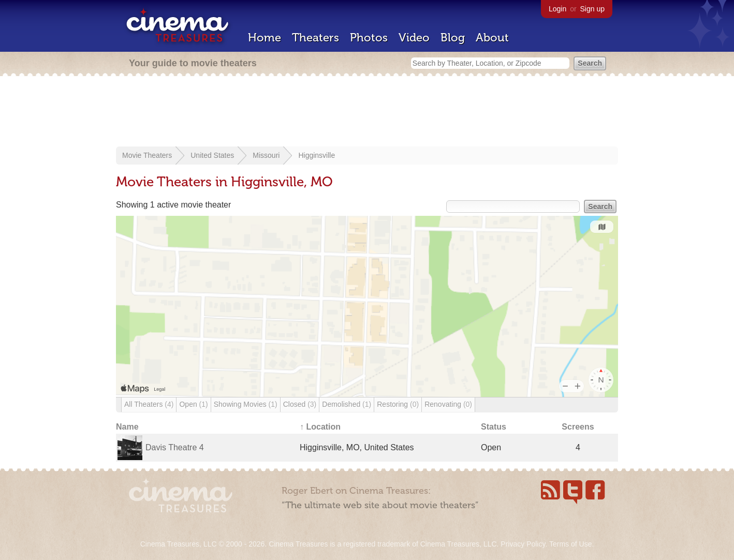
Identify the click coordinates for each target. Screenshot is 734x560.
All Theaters (149, 404)
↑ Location (320, 427)
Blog (453, 38)
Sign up (592, 9)
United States (212, 155)
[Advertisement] (367, 112)
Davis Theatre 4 (175, 447)
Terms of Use (570, 544)
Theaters (315, 38)
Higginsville (317, 155)
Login (557, 9)
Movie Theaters (147, 155)
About (492, 38)
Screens (578, 427)
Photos (369, 38)
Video (414, 38)
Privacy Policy (523, 544)
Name (127, 427)
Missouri (266, 155)
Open (193, 404)
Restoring (398, 404)
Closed (300, 404)
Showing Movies (246, 404)
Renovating (448, 404)
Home (265, 38)
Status (494, 427)
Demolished (347, 404)
